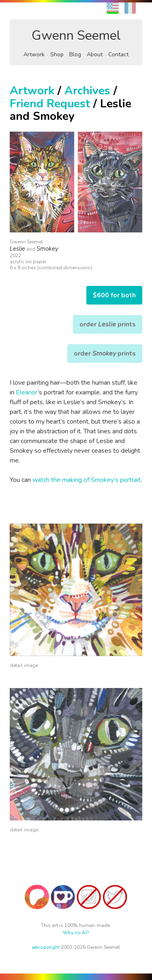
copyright (46, 947)
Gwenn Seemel (76, 35)
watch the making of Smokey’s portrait (87, 480)
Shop (57, 54)
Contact (118, 54)
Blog (75, 54)
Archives (87, 91)
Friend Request (50, 104)
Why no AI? (76, 933)
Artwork (34, 54)
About (95, 54)
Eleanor (27, 392)
